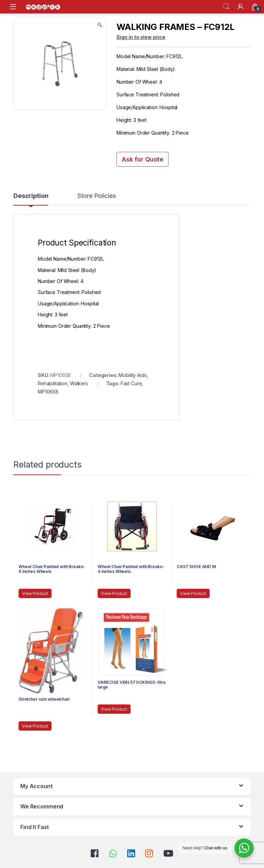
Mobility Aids (133, 375)
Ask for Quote (142, 159)
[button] (100, 25)
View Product (35, 593)
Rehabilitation (53, 383)
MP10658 (48, 392)
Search (226, 7)
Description (31, 196)
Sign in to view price (141, 37)
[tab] (31, 199)
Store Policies (96, 196)
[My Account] (241, 7)
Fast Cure (131, 383)
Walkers (79, 383)
